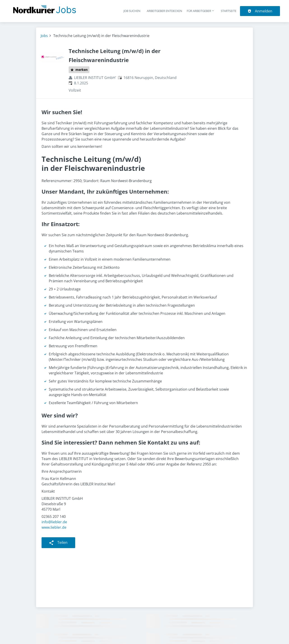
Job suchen (132, 11)
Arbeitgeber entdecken (164, 11)
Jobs (44, 36)
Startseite (229, 11)
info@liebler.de (54, 522)
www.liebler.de (54, 527)
